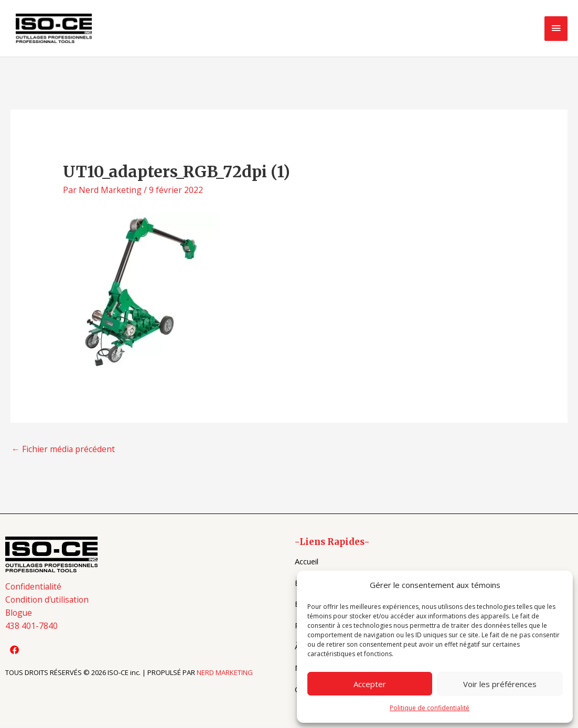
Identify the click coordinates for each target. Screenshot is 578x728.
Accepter (370, 684)
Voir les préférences (500, 684)
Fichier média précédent (63, 451)
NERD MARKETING (225, 675)
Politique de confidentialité (430, 708)
